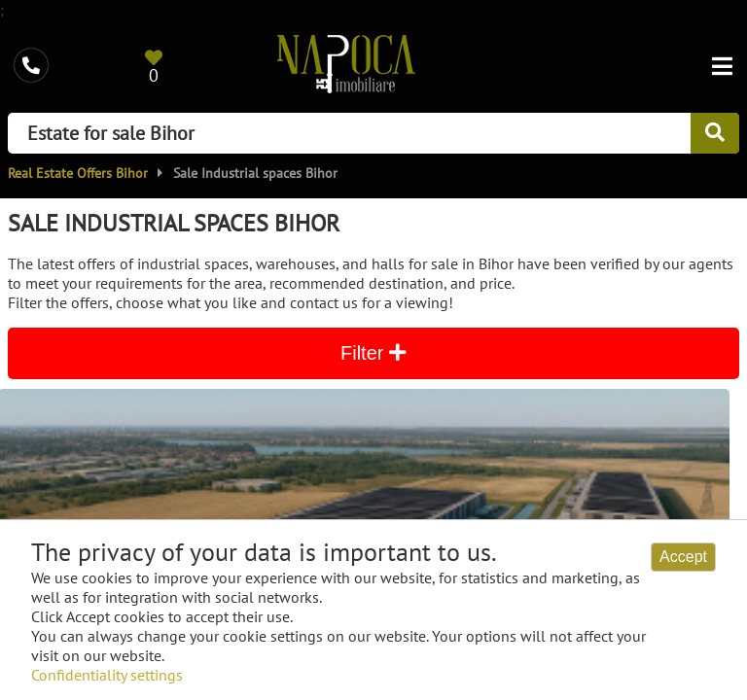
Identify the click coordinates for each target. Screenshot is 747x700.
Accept (683, 557)
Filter (373, 353)
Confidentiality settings (107, 675)
